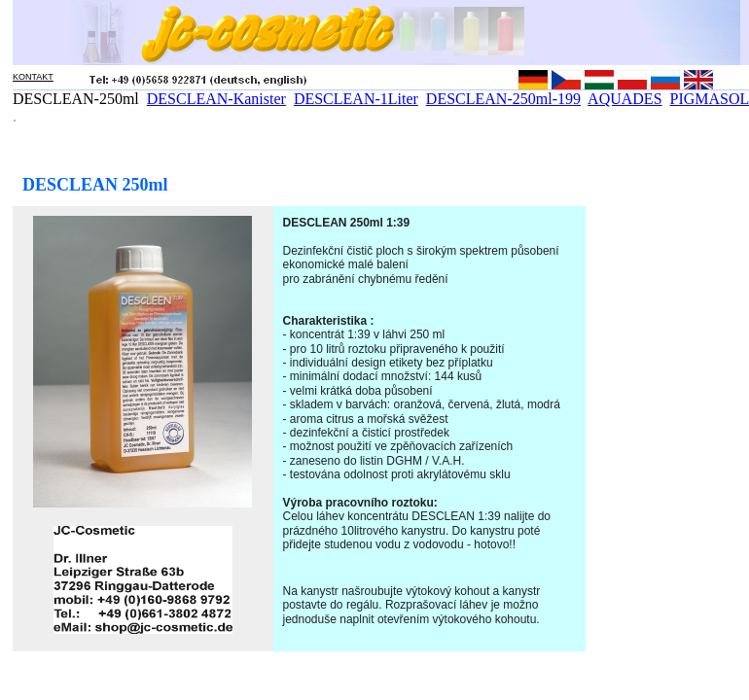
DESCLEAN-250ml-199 (503, 99)
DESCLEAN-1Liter (356, 99)
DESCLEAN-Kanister (216, 99)
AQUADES (624, 99)
